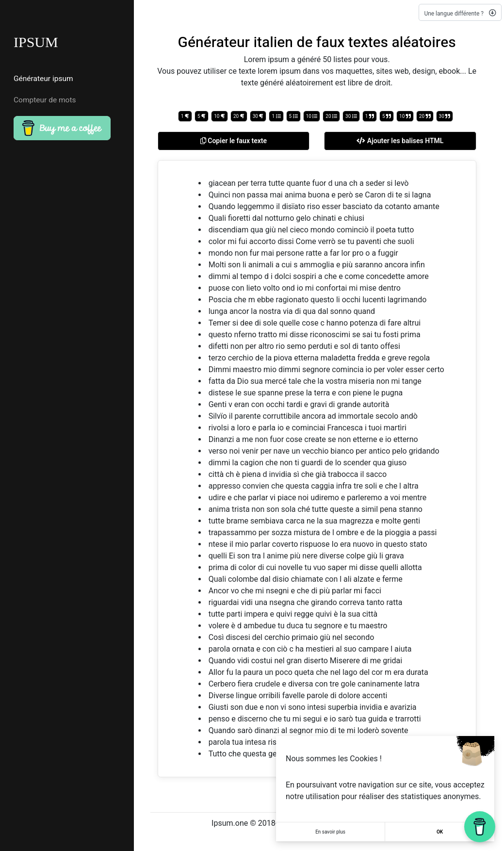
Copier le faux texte (234, 141)
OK (440, 832)
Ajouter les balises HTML (400, 141)
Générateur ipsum (43, 79)
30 (258, 116)
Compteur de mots (45, 100)
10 (219, 116)
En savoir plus (330, 832)
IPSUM (36, 42)
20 (239, 116)
